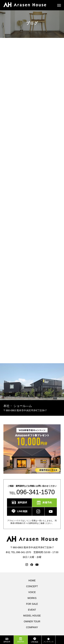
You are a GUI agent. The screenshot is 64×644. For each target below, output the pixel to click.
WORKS (32, 598)
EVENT (32, 610)
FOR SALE (32, 604)
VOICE (32, 592)
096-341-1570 (36, 492)
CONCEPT (32, 586)
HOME (32, 580)
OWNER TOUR (32, 621)
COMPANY (32, 627)
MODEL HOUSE (32, 616)
